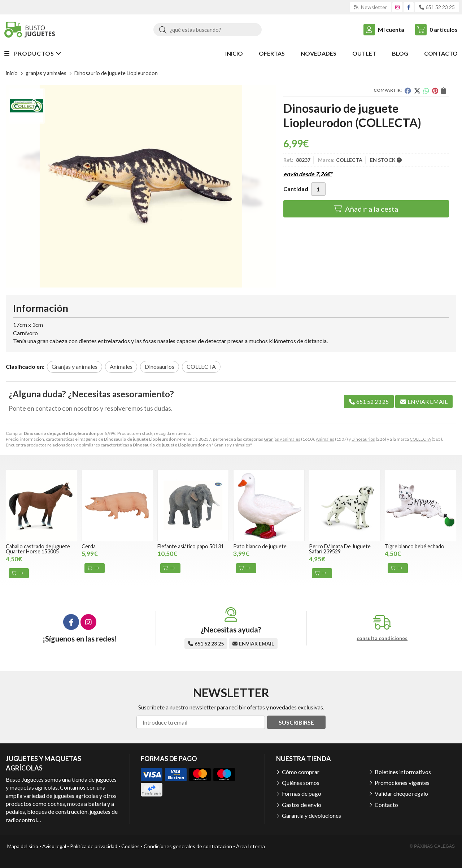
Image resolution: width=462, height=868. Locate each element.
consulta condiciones (382, 638)
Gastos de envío (302, 805)
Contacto (386, 805)
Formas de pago (302, 793)
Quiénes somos (301, 783)
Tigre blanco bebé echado (415, 546)
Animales (325, 439)
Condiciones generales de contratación (188, 846)
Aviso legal (54, 846)
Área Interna (250, 846)
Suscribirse (296, 722)
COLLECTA (420, 439)
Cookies (130, 846)
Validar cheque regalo (401, 793)
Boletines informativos (403, 772)
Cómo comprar (301, 772)
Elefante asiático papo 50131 (191, 546)
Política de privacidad (94, 846)
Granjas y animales (282, 439)
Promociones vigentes (402, 783)
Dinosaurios (363, 439)
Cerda (89, 546)
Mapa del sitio (23, 846)
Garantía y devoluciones (311, 815)
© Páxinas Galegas (432, 846)
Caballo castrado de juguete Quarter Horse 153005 (38, 549)
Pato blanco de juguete (260, 546)
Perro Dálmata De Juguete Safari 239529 (340, 549)
